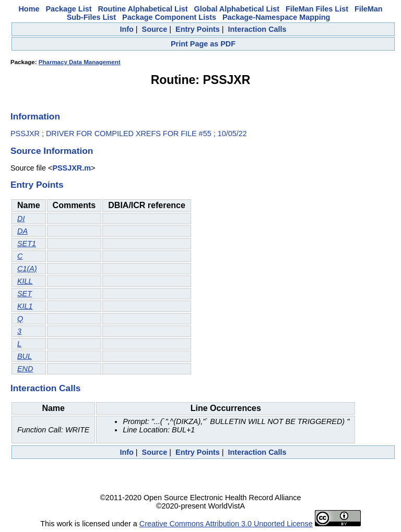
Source (155, 29)
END (25, 369)
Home (29, 9)
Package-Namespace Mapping (276, 17)
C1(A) (27, 269)
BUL (25, 356)
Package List (68, 9)
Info (126, 29)
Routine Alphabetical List (143, 9)
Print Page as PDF (203, 44)
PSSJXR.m (72, 168)
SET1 (27, 244)
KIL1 (25, 306)
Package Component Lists (169, 17)
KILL (25, 281)
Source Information (52, 151)
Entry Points (198, 29)
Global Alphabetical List (237, 9)
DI (21, 219)
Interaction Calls (257, 29)
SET (25, 294)
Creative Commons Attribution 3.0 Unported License (226, 524)
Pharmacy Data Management (80, 62)
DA (22, 231)
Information (35, 116)
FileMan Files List (317, 9)
